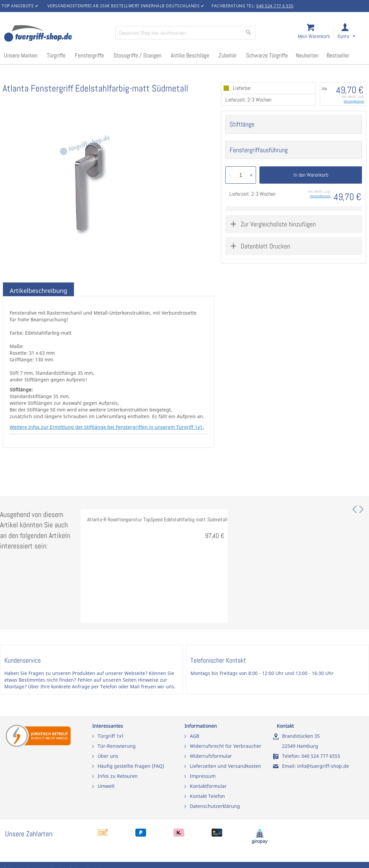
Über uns (108, 756)
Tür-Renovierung (117, 746)
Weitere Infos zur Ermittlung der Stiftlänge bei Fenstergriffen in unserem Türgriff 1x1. (107, 427)
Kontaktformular (208, 786)
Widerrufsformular (211, 756)
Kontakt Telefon (207, 796)
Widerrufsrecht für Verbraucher (226, 746)
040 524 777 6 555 (275, 6)
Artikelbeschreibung (38, 291)
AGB (195, 736)
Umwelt (106, 786)
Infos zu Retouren (118, 776)
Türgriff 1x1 (111, 736)
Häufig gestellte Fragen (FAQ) (131, 766)
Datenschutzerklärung (215, 806)
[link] (352, 34)
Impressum (203, 776)
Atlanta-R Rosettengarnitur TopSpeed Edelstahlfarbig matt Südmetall (157, 519)
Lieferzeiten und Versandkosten (225, 766)
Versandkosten (354, 101)
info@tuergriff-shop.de (323, 766)
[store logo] (57, 34)
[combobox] (185, 33)
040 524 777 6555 (321, 756)
